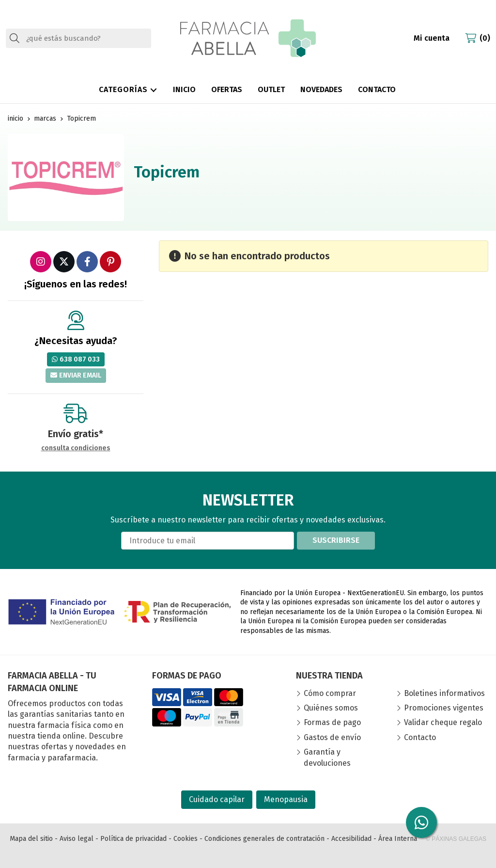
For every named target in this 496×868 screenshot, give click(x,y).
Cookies (186, 839)
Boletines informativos (444, 693)
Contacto (420, 737)
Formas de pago (332, 722)
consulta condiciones (76, 448)
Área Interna (398, 839)
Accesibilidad (351, 839)
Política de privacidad (133, 839)
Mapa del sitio (31, 839)
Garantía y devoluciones (327, 757)
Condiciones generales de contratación (264, 839)
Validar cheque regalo (443, 722)
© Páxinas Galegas (456, 839)
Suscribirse (336, 540)
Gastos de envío (332, 737)
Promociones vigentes (444, 708)
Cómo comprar (330, 693)
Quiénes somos (331, 708)
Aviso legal (77, 839)
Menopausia (286, 799)
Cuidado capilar (217, 799)
